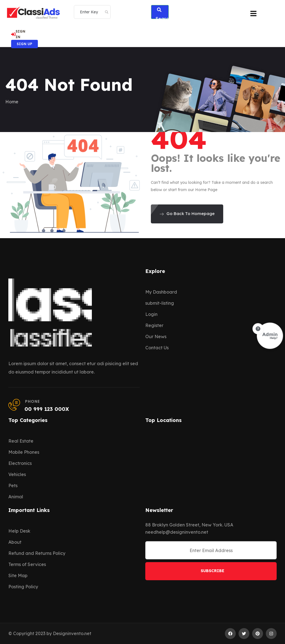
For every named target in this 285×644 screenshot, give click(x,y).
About (15, 542)
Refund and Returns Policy (37, 553)
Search (162, 13)
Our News (156, 336)
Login (151, 314)
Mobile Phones (24, 452)
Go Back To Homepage (187, 214)
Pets (13, 486)
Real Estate (21, 441)
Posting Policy (23, 587)
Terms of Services (27, 564)
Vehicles (17, 474)
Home (12, 102)
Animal (16, 497)
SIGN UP (24, 44)
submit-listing (160, 303)
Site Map (18, 575)
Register (154, 325)
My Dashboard (161, 292)
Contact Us (157, 348)
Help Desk (19, 531)
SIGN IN (18, 34)
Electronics (20, 463)
